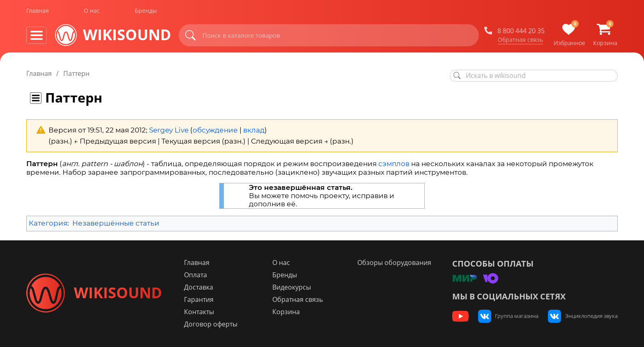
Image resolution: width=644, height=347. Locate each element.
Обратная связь (520, 41)
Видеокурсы (294, 287)
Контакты (203, 312)
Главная (38, 12)
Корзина (289, 312)
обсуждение (215, 130)
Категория (48, 223)
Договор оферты (214, 324)
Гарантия (202, 299)
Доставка (202, 287)
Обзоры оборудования (396, 263)
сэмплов (394, 164)
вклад (254, 130)
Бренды (146, 12)
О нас (92, 12)
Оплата (199, 275)
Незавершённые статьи (116, 223)
